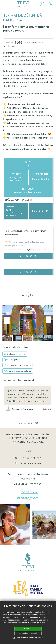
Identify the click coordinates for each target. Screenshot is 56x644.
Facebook (28, 492)
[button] (7, 338)
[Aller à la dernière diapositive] (7, 320)
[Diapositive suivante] (48, 320)
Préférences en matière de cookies (28, 638)
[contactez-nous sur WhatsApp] (42, 4)
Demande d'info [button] (41, 211)
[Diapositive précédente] (45, 381)
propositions (20, 442)
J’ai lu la (29, 463)
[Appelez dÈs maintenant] (51, 4)
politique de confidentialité (32, 463)
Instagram (28, 498)
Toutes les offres (28, 423)
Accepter (28, 629)
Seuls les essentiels (28, 633)
